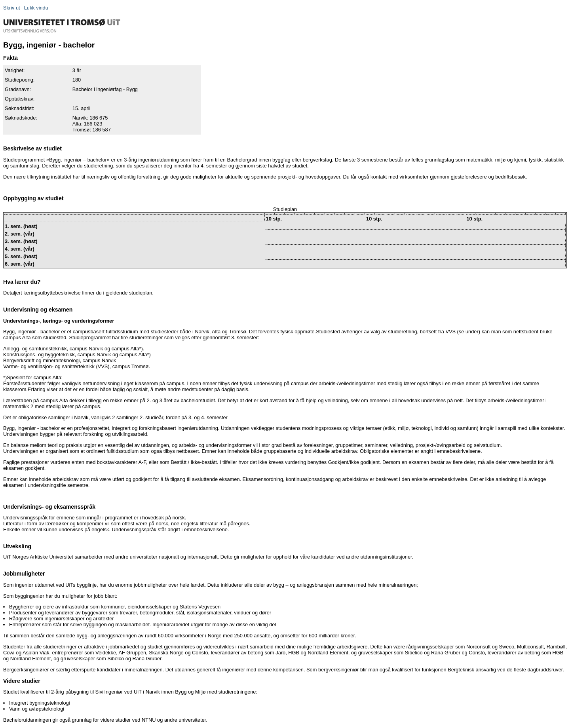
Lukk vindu (36, 8)
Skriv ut (12, 8)
